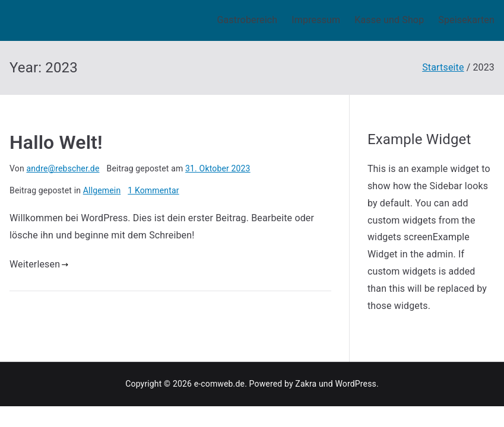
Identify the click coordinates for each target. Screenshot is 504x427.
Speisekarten (466, 20)
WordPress (355, 384)
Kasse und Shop (389, 20)
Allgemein (102, 190)
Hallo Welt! (56, 142)
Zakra (306, 384)
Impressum (316, 20)
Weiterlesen (39, 264)
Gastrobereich (247, 20)
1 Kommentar (153, 190)
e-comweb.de (219, 384)
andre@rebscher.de (63, 168)
